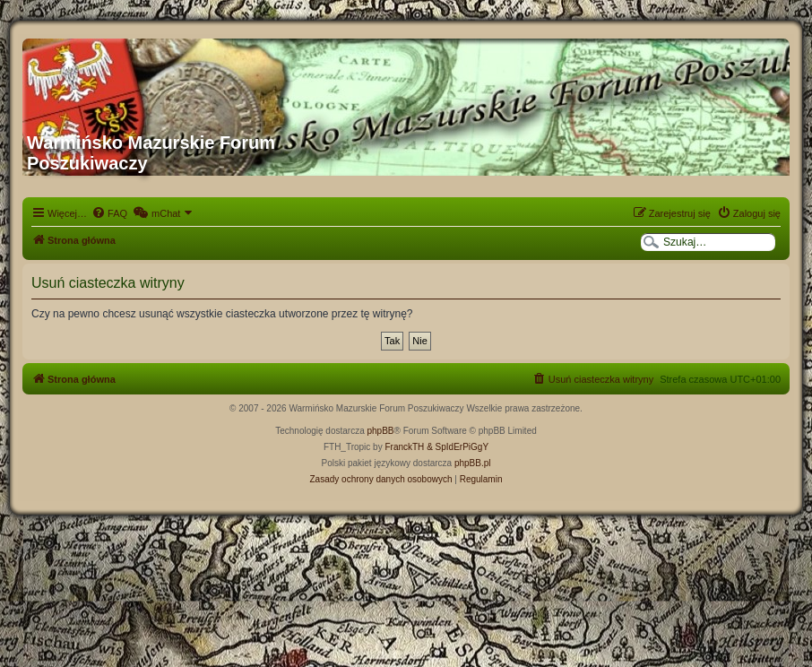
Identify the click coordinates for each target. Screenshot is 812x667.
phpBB (381, 431)
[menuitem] (109, 213)
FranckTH (404, 447)
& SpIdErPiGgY (458, 447)
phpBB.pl (473, 463)
